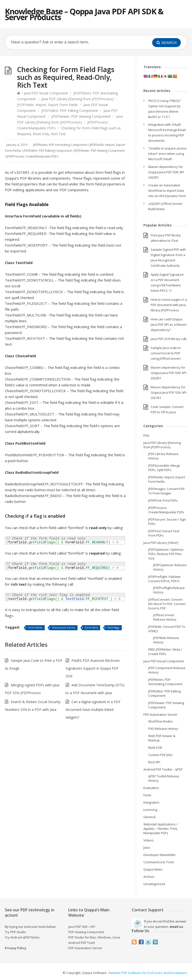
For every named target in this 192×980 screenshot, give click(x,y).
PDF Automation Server (160, 714)
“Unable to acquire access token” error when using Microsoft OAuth (167, 154)
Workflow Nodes (161, 721)
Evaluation (151, 788)
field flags (113, 627)
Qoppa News (153, 869)
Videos (148, 840)
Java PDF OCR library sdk (169, 339)
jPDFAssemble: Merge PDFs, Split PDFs (164, 468)
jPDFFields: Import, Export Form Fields (47, 105)
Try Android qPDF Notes (22, 937)
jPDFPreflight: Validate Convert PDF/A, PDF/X (164, 579)
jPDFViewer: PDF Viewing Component (81, 116)
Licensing (150, 810)
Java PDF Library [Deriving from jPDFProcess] (77, 99)
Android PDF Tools (82, 943)
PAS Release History (163, 729)
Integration (151, 802)
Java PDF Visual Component (46, 93)
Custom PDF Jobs (161, 755)
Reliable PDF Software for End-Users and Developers (148, 973)
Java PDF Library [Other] (161, 543)
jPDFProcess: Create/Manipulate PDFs (32, 156)
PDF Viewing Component (86, 932)
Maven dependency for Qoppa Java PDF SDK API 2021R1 (169, 392)
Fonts (147, 795)
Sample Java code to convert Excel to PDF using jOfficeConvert (166, 353)
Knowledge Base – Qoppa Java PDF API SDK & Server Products (84, 14)
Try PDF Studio (15, 932)
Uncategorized (154, 884)
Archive (149, 877)
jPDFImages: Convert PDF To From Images (166, 491)
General (149, 817)
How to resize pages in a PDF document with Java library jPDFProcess (169, 305)
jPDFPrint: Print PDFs (163, 500)
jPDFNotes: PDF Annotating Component (60, 145)
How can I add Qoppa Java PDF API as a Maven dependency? (169, 324)
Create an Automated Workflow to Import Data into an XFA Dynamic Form (167, 191)
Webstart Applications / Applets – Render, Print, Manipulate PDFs (161, 829)
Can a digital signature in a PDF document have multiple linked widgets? (93, 710)
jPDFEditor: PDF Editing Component (70, 111)
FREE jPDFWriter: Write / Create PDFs (165, 652)
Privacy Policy (16, 948)
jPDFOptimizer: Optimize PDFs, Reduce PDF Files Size (166, 554)
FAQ (146, 435)
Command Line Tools (159, 862)
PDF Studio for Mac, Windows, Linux (94, 937)
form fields (35, 627)
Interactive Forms (64, 627)
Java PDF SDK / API (82, 927)
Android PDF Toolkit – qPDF (163, 769)
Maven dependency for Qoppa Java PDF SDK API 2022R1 (166, 172)
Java (147, 847)
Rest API (154, 762)
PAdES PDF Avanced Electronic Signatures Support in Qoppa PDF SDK (93, 668)
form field (91, 627)
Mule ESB (155, 747)
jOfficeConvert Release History (165, 617)
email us (176, 927)
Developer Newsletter (160, 855)
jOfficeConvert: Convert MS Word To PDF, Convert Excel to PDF (167, 604)
